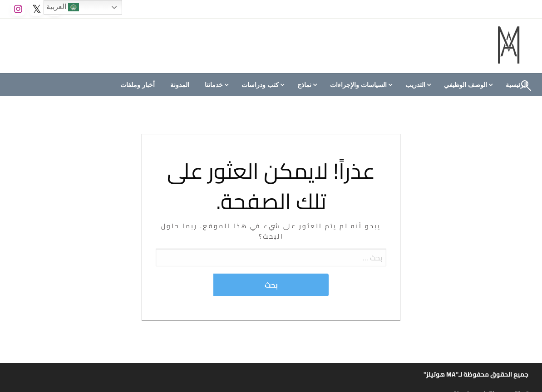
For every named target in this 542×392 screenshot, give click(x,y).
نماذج (304, 85)
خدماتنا (214, 85)
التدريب (415, 85)
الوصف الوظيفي (466, 85)
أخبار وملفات (138, 85)
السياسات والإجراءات (358, 85)
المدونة (180, 85)
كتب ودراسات (260, 85)
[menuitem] (467, 85)
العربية (63, 7)
